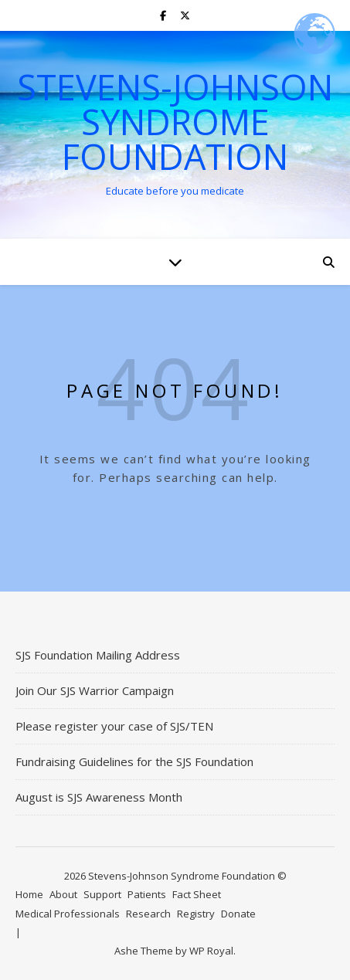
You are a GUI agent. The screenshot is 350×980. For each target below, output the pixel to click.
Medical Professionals (68, 914)
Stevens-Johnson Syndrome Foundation (175, 122)
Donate (238, 914)
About (63, 894)
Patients (147, 894)
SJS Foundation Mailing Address (98, 655)
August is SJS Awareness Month (99, 797)
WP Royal (211, 951)
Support (102, 894)
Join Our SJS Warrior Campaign (95, 690)
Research (148, 914)
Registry (196, 914)
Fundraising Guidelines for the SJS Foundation (134, 761)
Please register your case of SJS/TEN (114, 726)
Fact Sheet (197, 894)
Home (29, 894)
